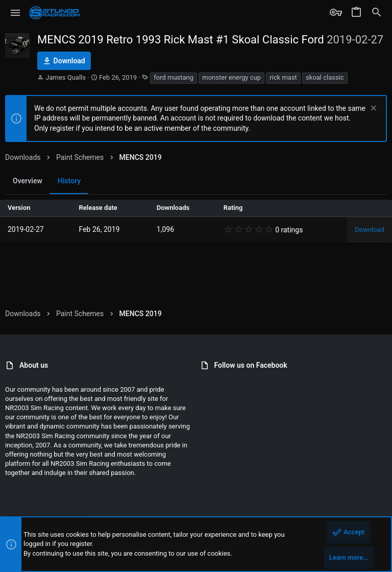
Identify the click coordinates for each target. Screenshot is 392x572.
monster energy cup (231, 77)
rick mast (283, 77)
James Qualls (66, 77)
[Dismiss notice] (372, 109)
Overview (28, 181)
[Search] (377, 13)
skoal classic (325, 77)
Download (370, 230)
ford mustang (174, 77)
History (69, 181)
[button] (16, 13)
